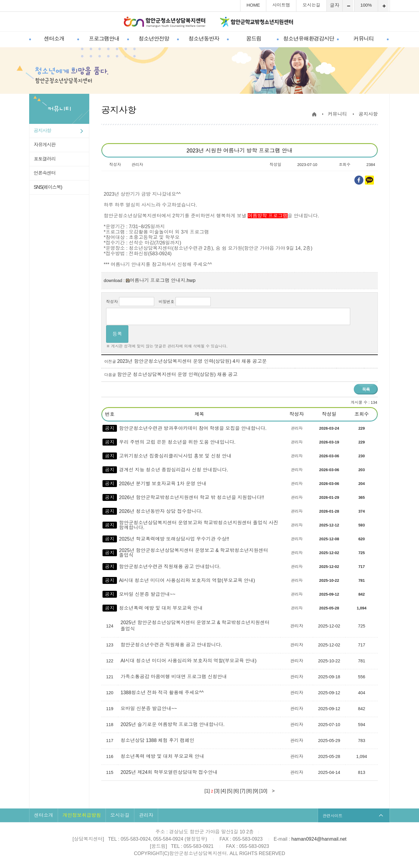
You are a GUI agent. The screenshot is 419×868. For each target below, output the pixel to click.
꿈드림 (254, 39)
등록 (117, 334)
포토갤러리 (45, 159)
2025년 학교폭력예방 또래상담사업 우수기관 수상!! (174, 539)
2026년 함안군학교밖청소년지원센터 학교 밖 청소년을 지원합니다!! (192, 497)
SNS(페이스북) (48, 187)
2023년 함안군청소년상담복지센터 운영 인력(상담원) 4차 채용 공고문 (192, 361)
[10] (263, 791)
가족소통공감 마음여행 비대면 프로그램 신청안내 (174, 677)
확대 (383, 6)
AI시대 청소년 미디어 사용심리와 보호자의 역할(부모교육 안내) (187, 580)
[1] (207, 791)
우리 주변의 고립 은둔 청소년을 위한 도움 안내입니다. (177, 442)
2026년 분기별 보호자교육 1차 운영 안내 (163, 484)
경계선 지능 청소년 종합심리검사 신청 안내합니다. (174, 470)
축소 (348, 6)
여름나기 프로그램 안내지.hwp (161, 280)
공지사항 (42, 131)
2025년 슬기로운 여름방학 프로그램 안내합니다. (173, 724)
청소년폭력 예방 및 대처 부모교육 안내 (161, 608)
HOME (253, 5)
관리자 (146, 815)
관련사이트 (333, 816)
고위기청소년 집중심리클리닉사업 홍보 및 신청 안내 (175, 456)
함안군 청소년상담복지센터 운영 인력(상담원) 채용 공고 (177, 374)
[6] (236, 791)
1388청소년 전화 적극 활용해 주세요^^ (163, 693)
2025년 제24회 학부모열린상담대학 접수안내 (170, 772)
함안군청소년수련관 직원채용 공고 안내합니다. (170, 567)
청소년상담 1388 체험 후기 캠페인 (158, 740)
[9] (255, 791)
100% (366, 5)
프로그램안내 (104, 39)
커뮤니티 (364, 39)
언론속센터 (45, 173)
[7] (243, 791)
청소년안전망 (154, 39)
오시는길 (311, 5)
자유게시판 (45, 145)
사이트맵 (281, 5)
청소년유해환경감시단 (309, 39)
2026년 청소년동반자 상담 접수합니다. (161, 511)
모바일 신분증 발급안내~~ (147, 594)
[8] (249, 791)
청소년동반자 (204, 39)
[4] (223, 791)
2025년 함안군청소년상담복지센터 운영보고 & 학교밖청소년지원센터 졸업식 (194, 553)
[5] (230, 791)
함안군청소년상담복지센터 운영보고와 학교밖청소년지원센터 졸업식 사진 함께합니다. (199, 525)
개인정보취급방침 (82, 815)
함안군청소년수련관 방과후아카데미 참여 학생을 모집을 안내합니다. (193, 428)
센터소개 (54, 39)
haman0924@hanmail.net (319, 839)
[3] (217, 791)
